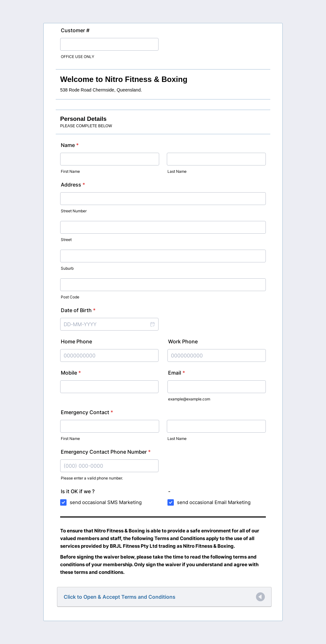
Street (66, 240)
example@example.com (189, 399)
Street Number (74, 211)
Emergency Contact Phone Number (106, 452)
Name (70, 145)
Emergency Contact (87, 412)
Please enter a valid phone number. (92, 478)
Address (73, 185)
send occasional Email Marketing (214, 502)
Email (177, 373)
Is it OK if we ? (78, 491)
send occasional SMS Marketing (106, 502)
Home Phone (76, 341)
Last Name (177, 171)
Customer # (75, 30)
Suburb (67, 268)
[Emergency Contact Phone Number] (109, 466)
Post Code (70, 297)
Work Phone (183, 341)
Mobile (71, 373)
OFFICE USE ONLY (78, 57)
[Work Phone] (217, 355)
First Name (70, 171)
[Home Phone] (109, 355)
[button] (152, 324)
